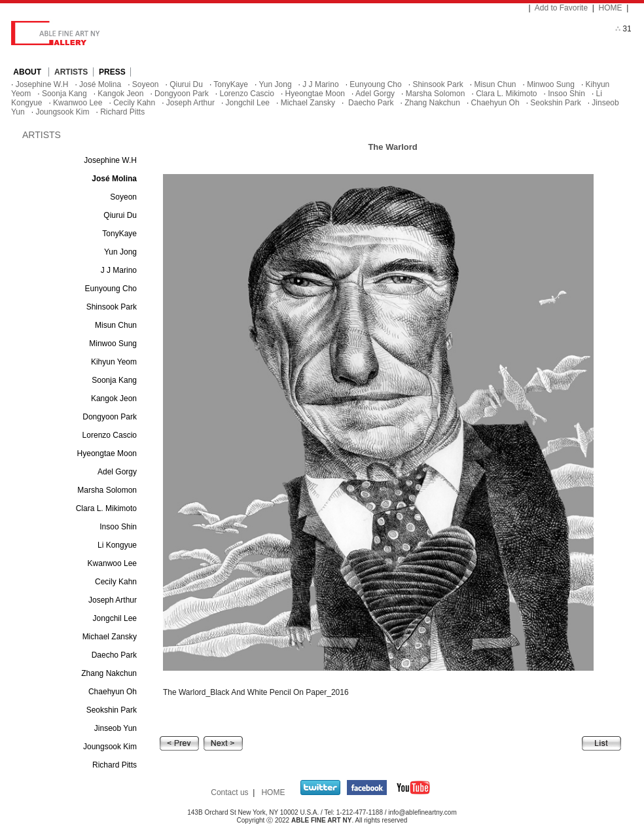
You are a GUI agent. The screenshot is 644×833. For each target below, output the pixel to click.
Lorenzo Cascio (247, 94)
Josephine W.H (42, 84)
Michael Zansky (308, 103)
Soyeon (146, 84)
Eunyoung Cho (375, 84)
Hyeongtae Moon (315, 94)
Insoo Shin (566, 94)
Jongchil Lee (248, 103)
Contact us (229, 792)
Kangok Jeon (120, 94)
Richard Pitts (122, 112)
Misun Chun (495, 84)
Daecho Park (370, 103)
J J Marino (320, 84)
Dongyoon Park (182, 94)
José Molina (100, 84)
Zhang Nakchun (432, 103)
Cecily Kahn (134, 103)
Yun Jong (276, 84)
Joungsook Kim (62, 112)
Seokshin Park (555, 103)
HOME (611, 8)
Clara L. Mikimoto (506, 94)
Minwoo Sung (551, 84)
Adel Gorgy (375, 94)
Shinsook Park (438, 84)
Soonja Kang (64, 94)
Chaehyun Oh (495, 103)
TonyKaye (231, 84)
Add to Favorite (561, 8)
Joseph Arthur (190, 103)
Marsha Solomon (436, 94)
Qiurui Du (186, 84)
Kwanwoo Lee (78, 103)
